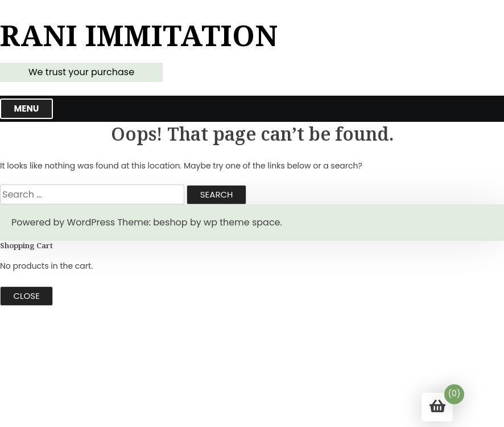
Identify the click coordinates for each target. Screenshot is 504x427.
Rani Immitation (139, 36)
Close (27, 296)
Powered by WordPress (63, 222)
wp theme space (242, 222)
